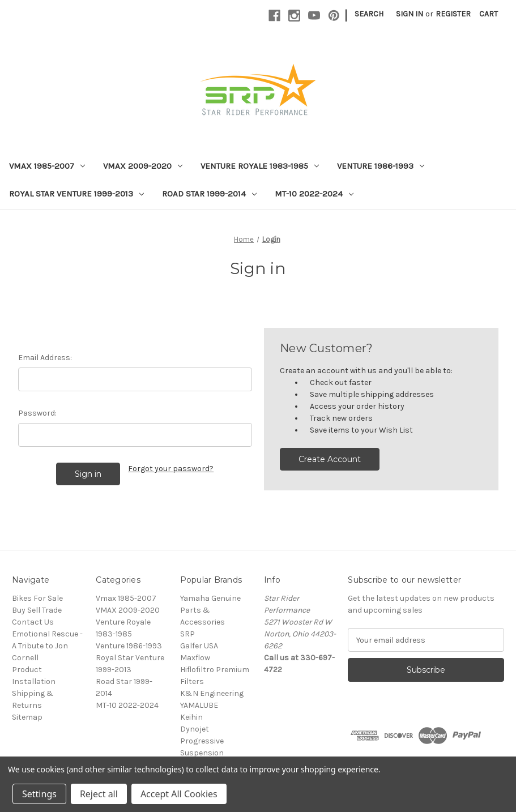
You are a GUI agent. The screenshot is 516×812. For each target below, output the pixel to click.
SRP (187, 634)
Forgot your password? (171, 469)
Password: (37, 413)
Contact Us (33, 622)
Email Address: (45, 358)
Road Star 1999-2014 (209, 194)
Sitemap (27, 717)
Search (369, 14)
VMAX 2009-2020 (143, 166)
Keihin (191, 717)
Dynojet (195, 729)
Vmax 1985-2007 (47, 166)
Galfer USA (199, 646)
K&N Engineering (212, 693)
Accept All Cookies (179, 794)
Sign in (410, 14)
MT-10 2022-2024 (314, 194)
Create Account (330, 459)
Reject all (99, 794)
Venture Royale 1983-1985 (260, 166)
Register (453, 14)
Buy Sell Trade (37, 610)
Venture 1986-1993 (381, 166)
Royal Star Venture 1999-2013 (76, 194)
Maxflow (195, 658)
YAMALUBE (199, 705)
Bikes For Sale (37, 598)
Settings (39, 794)
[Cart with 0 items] (489, 14)
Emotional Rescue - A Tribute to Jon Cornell (47, 646)
